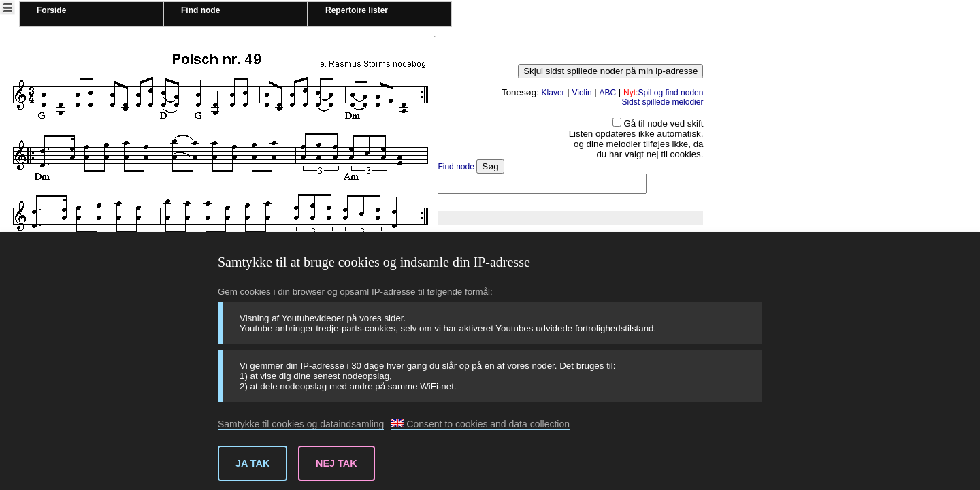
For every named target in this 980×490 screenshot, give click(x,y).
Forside (51, 10)
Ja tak (252, 463)
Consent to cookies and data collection (480, 424)
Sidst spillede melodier (662, 102)
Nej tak (337, 463)
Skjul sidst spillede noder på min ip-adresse (610, 71)
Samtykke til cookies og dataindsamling (301, 424)
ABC (607, 93)
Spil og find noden (663, 93)
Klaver (553, 93)
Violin (582, 93)
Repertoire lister (357, 10)
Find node (200, 10)
